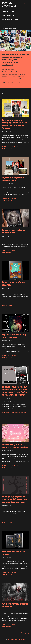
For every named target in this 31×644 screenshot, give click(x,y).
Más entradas (25, 633)
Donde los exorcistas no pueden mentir (14, 231)
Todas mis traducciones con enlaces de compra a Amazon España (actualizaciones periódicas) (15, 60)
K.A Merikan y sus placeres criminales (15, 605)
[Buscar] (24, 3)
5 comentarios (15, 520)
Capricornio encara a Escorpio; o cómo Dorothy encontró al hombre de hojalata (14, 124)
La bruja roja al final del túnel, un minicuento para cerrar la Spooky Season (15, 499)
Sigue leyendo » (7, 85)
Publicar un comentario (18, 413)
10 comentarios (16, 83)
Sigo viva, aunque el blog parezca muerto (14, 336)
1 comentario (15, 303)
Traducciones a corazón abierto (13, 553)
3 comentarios (15, 146)
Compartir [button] (5, 83)
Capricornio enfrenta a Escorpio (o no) (13, 179)
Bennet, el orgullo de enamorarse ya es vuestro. (15, 446)
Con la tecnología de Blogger (16, 639)
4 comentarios (15, 198)
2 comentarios (15, 465)
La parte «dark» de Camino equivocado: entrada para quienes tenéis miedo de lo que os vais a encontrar (15, 391)
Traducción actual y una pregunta (14, 283)
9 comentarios (15, 625)
